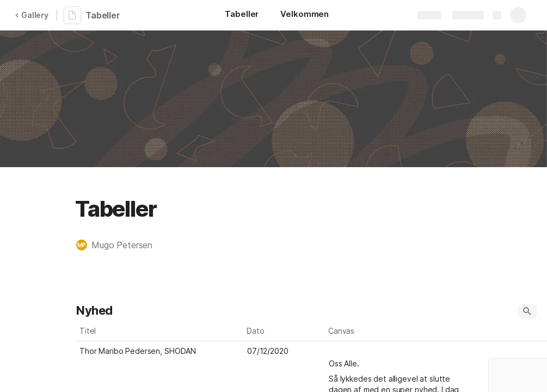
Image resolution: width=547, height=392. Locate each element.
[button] (120, 245)
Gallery (32, 15)
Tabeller (103, 15)
